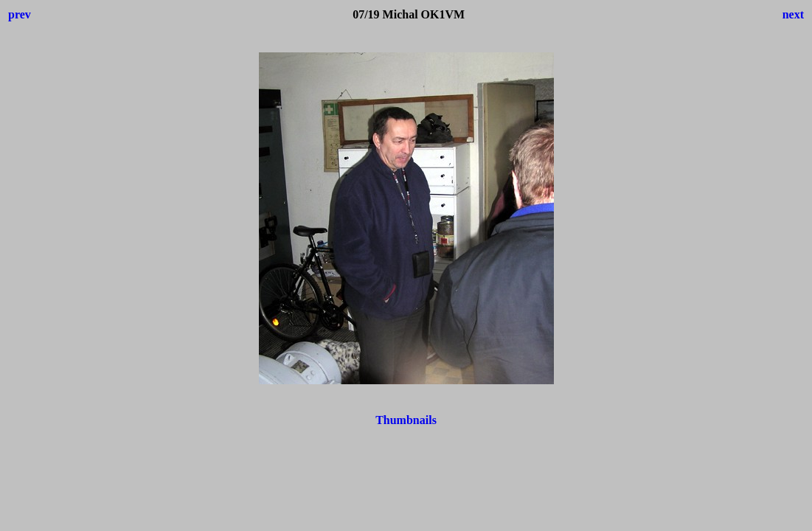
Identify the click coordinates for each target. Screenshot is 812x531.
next (793, 14)
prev (20, 14)
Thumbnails (406, 420)
